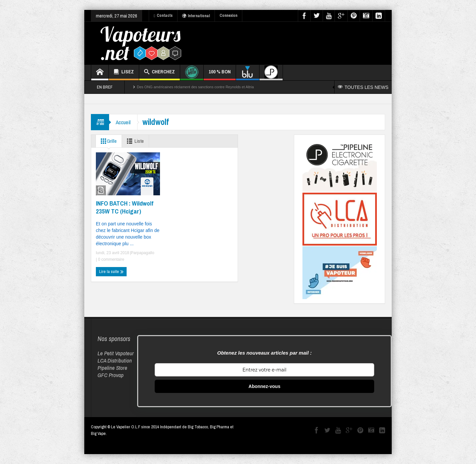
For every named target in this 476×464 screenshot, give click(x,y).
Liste (134, 141)
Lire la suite (111, 272)
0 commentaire (111, 259)
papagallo (146, 253)
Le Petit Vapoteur (116, 353)
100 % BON (220, 74)
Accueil (123, 122)
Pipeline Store (112, 368)
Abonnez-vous (264, 386)
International (196, 16)
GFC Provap (111, 375)
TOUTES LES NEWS (363, 87)
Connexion (228, 16)
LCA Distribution (115, 360)
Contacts (163, 16)
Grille (107, 141)
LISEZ (124, 73)
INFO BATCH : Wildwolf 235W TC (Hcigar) (125, 207)
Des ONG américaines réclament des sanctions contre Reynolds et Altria (195, 87)
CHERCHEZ (159, 73)
